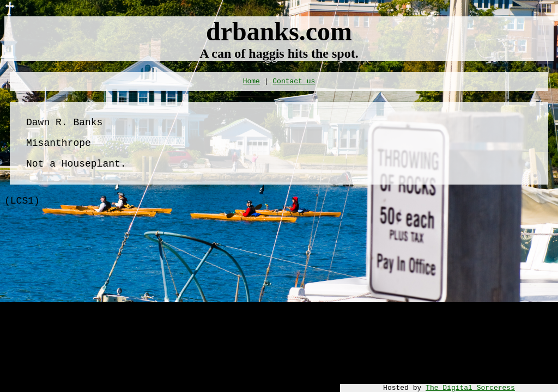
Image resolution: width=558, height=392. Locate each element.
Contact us (294, 81)
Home (251, 81)
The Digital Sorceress (470, 388)
